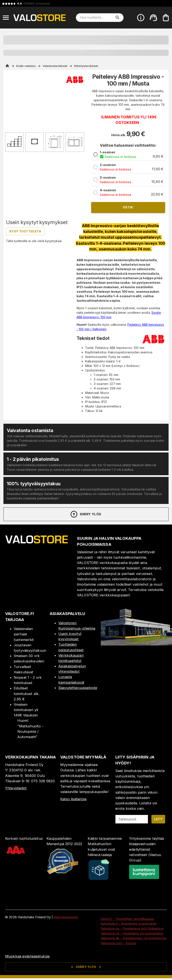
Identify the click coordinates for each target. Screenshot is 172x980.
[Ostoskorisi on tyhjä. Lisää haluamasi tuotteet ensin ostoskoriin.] (166, 18)
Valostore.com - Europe (118, 943)
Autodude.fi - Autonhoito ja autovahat (128, 923)
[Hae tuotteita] (97, 18)
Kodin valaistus (26, 66)
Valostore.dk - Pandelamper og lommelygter (134, 938)
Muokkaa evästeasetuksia (27, 956)
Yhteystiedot (16, 788)
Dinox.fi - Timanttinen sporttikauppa (127, 919)
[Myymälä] (136, 644)
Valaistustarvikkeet (55, 66)
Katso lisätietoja (73, 799)
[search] (118, 18)
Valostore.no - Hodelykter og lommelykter (132, 933)
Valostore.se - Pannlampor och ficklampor (132, 928)
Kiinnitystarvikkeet (86, 66)
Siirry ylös (85, 514)
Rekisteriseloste (66, 917)
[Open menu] (6, 18)
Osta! (128, 207)
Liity (158, 819)
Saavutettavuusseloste (78, 688)
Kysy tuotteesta (25, 231)
